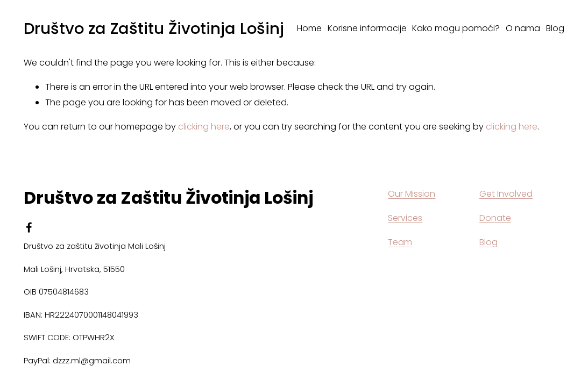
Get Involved (506, 194)
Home (309, 28)
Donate (495, 218)
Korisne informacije (367, 28)
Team (400, 242)
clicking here (204, 127)
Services (405, 218)
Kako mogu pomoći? (456, 28)
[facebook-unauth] (29, 227)
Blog (555, 28)
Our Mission (412, 194)
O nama (523, 28)
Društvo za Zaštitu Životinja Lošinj (154, 28)
